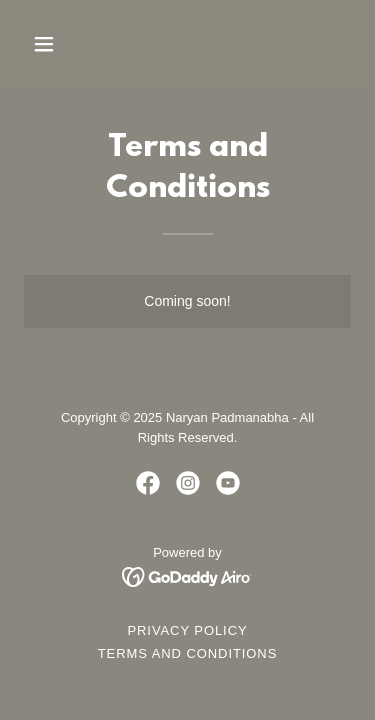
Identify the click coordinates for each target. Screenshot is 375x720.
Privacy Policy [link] (187, 630)
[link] (148, 483)
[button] (61, 44)
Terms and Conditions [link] (188, 653)
